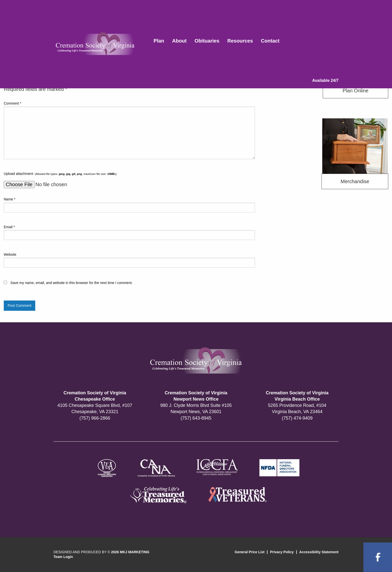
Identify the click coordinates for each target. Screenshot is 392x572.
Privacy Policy (282, 552)
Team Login (63, 557)
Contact (270, 41)
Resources (240, 41)
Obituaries (207, 41)
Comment (12, 103)
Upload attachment (60, 174)
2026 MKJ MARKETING (130, 552)
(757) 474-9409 (297, 418)
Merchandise (355, 181)
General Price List (250, 552)
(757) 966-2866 (95, 418)
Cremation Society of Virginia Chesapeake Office (95, 396)
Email (9, 227)
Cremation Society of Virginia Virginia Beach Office (297, 396)
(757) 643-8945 (196, 418)
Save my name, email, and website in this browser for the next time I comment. (72, 283)
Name (10, 199)
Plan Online (355, 91)
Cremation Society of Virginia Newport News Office (196, 396)
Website (10, 254)
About (179, 41)
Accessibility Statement (319, 552)
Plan (159, 41)
